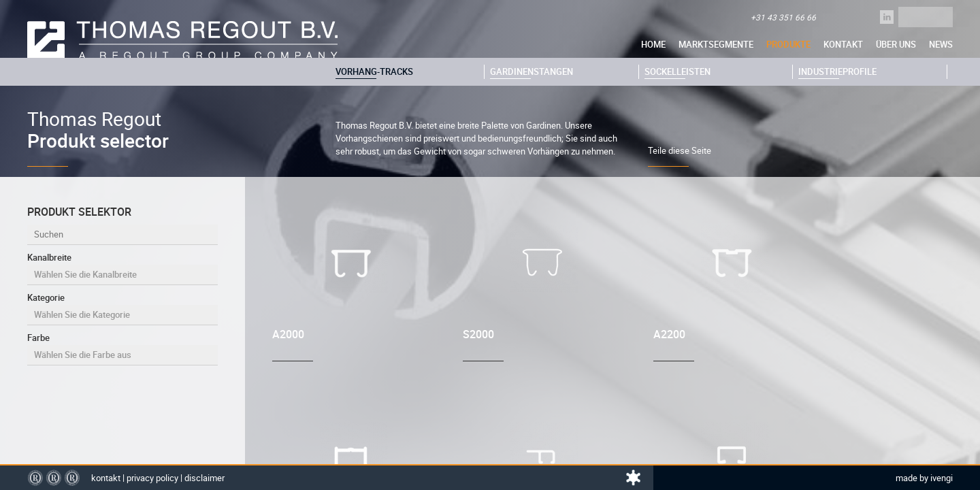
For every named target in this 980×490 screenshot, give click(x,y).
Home (653, 44)
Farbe (122, 348)
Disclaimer (205, 478)
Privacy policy (152, 478)
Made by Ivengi (924, 478)
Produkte (788, 44)
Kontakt (843, 44)
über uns (896, 44)
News (941, 44)
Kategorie (122, 308)
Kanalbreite (122, 268)
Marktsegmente (716, 44)
